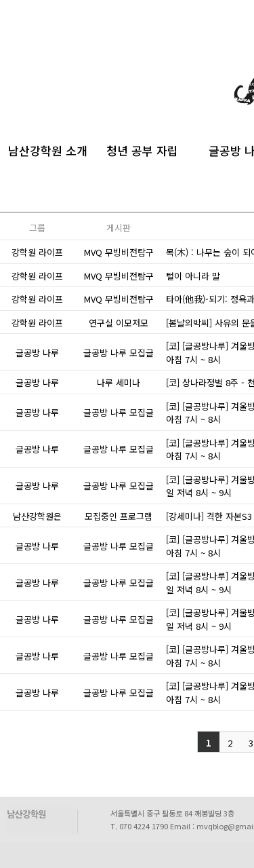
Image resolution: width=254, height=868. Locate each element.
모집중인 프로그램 (119, 516)
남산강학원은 (37, 516)
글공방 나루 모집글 (119, 353)
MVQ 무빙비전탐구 (119, 252)
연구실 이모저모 (119, 323)
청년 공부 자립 (142, 149)
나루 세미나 (119, 382)
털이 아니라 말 (193, 276)
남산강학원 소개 (48, 149)
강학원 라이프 (37, 252)
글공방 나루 (37, 353)
